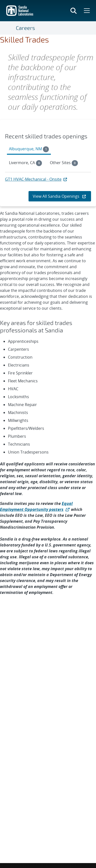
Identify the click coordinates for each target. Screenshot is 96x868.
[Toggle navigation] (10, 28)
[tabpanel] (48, 181)
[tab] (29, 150)
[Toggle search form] (74, 11)
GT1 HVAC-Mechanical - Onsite (36, 179)
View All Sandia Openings (60, 196)
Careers (25, 28)
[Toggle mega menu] (86, 11)
